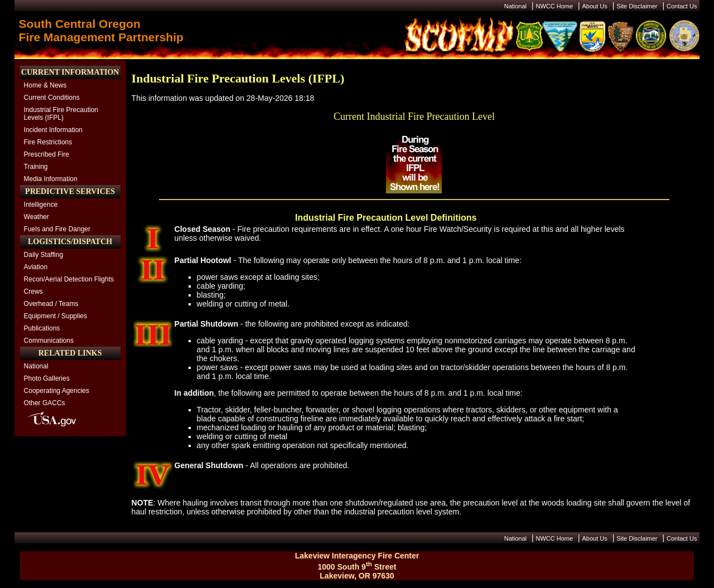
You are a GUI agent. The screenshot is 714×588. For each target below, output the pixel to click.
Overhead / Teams (51, 304)
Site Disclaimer (637, 6)
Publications (42, 328)
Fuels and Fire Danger (57, 229)
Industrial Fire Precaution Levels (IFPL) (61, 114)
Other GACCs (45, 403)
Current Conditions (52, 98)
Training (36, 167)
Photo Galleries (47, 378)
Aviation (36, 267)
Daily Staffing (44, 255)
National (515, 6)
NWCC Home (554, 6)
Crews (33, 291)
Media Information (51, 179)
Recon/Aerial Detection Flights (69, 279)
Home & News (45, 85)
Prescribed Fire (47, 154)
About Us (595, 6)
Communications (49, 341)
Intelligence (41, 205)
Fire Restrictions (48, 142)
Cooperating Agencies (57, 391)
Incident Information (53, 130)
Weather (37, 217)
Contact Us (682, 6)
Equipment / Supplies (56, 316)
